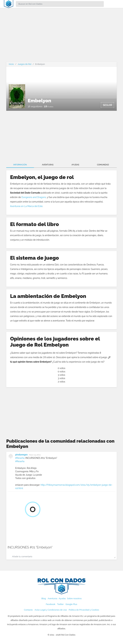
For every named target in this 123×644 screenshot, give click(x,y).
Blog (44, 598)
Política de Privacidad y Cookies (84, 610)
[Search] (60, 4)
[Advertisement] (61, 37)
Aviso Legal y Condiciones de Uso (51, 610)
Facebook (51, 604)
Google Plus (71, 604)
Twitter (60, 604)
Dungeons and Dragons (34, 197)
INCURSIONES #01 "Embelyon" (30, 547)
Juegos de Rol (24, 64)
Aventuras (48, 165)
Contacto (28, 610)
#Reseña (20, 458)
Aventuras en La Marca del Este (26, 206)
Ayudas (75, 165)
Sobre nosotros (74, 598)
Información (20, 165)
